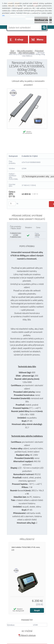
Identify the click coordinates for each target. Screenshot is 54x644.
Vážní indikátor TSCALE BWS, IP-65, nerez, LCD (26, 549)
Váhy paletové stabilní (26, 52)
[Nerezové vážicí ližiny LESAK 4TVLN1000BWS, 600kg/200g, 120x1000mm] (27, 90)
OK (51, 20)
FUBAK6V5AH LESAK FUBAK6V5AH (16, 235)
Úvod (12, 51)
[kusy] (12, 204)
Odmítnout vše (41, 20)
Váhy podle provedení (25, 51)
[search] (44, 28)
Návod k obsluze (27, 635)
